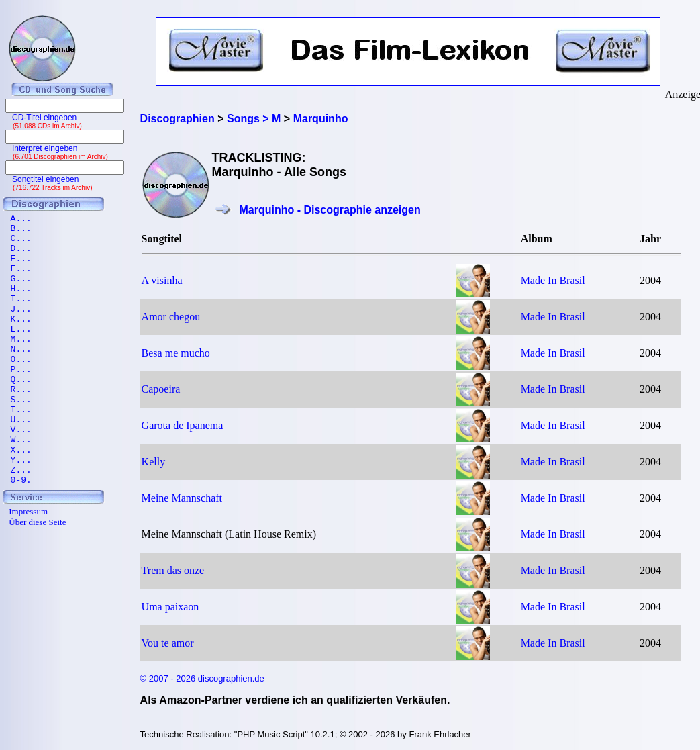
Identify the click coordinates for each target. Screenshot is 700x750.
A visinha (162, 280)
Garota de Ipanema (183, 425)
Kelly (154, 462)
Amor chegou (171, 317)
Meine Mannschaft (182, 498)
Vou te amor (168, 643)
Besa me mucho (176, 353)
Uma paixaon (170, 607)
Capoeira (161, 389)
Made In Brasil (553, 280)
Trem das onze (173, 570)
